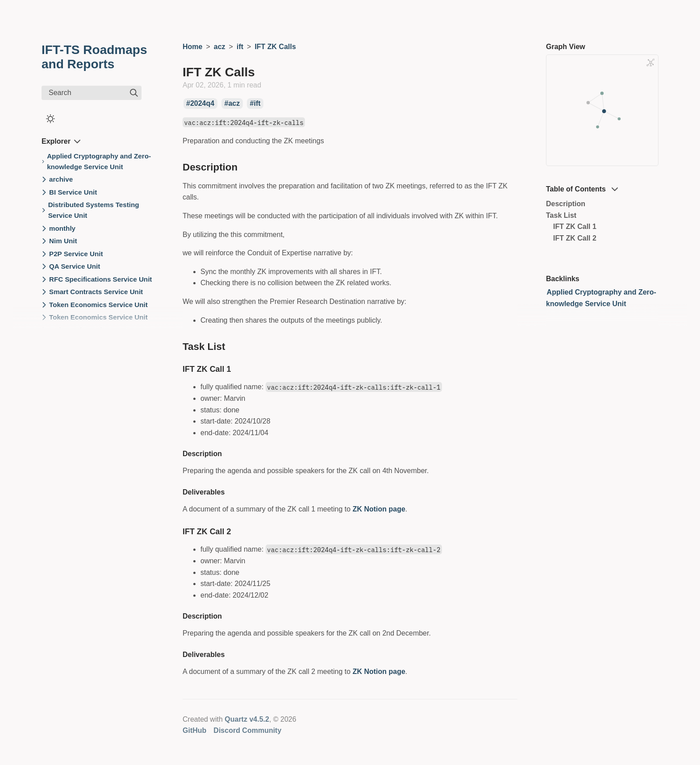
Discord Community (247, 730)
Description (566, 204)
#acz (232, 104)
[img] (134, 93)
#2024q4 (200, 104)
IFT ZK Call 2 (575, 238)
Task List (561, 215)
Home (192, 47)
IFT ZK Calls (275, 47)
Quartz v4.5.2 (247, 719)
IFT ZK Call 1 (575, 227)
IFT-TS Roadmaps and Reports (94, 57)
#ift (255, 104)
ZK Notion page (379, 509)
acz (220, 47)
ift (240, 47)
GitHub (194, 730)
